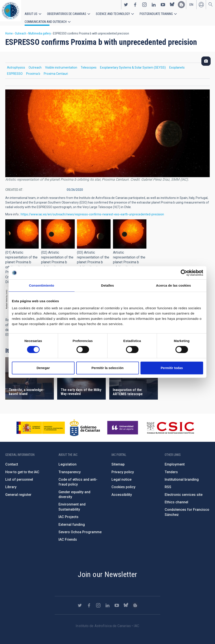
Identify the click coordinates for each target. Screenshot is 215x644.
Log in (201, 7)
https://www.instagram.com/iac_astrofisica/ (144, 7)
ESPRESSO (15, 69)
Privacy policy (123, 467)
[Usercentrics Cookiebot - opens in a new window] (184, 273)
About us (30, 16)
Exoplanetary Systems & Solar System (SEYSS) (133, 63)
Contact (12, 460)
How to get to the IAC (22, 467)
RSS (168, 483)
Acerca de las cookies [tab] (174, 285)
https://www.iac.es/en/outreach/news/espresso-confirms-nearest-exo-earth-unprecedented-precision (92, 210)
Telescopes (89, 63)
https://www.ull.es (123, 423)
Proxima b (33, 69)
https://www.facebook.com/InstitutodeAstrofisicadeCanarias (135, 7)
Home (9, 29)
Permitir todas (172, 368)
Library (11, 483)
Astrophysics (16, 63)
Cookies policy (123, 483)
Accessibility (122, 490)
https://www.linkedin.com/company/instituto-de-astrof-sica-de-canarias (154, 7)
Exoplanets (177, 63)
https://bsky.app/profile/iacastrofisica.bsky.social (172, 7)
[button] (22, 230)
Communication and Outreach (185, 16)
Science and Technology (103, 16)
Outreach (21, 29)
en (191, 7)
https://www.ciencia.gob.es (41, 423)
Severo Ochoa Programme (80, 528)
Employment (175, 460)
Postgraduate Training (142, 16)
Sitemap (118, 460)
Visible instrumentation (61, 63)
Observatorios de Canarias (62, 16)
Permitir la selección (107, 368)
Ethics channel (176, 498)
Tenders (171, 467)
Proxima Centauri (56, 69)
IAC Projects (68, 512)
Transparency (70, 467)
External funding (72, 520)
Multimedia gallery (40, 29)
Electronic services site (184, 490)
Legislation (67, 460)
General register (18, 490)
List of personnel (19, 475)
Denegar (43, 368)
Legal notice (121, 475)
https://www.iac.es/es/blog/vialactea (181, 7)
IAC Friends (68, 535)
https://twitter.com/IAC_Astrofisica (126, 7)
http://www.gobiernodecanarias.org (85, 423)
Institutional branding (182, 475)
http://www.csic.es (170, 423)
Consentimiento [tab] (42, 285)
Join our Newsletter (107, 570)
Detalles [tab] (107, 285)
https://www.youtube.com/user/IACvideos (163, 7)
